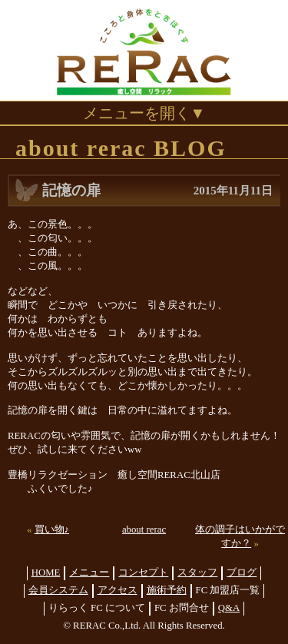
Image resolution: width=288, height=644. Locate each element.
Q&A (229, 608)
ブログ (242, 573)
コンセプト (143, 573)
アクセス (118, 590)
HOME (46, 573)
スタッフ (197, 573)
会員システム (58, 590)
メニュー (89, 573)
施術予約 (167, 590)
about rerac (144, 529)
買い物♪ (52, 529)
